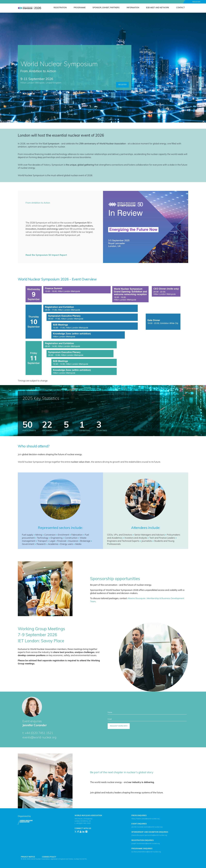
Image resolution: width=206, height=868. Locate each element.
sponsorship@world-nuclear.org (156, 835)
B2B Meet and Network (158, 8)
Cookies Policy (49, 857)
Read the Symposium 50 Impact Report (46, 255)
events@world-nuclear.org (39, 738)
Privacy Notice (28, 857)
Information (133, 8)
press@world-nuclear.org (151, 819)
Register (196, 2)
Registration (60, 8)
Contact (180, 8)
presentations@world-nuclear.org (149, 852)
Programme (80, 8)
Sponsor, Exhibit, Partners (106, 8)
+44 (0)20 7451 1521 (39, 733)
